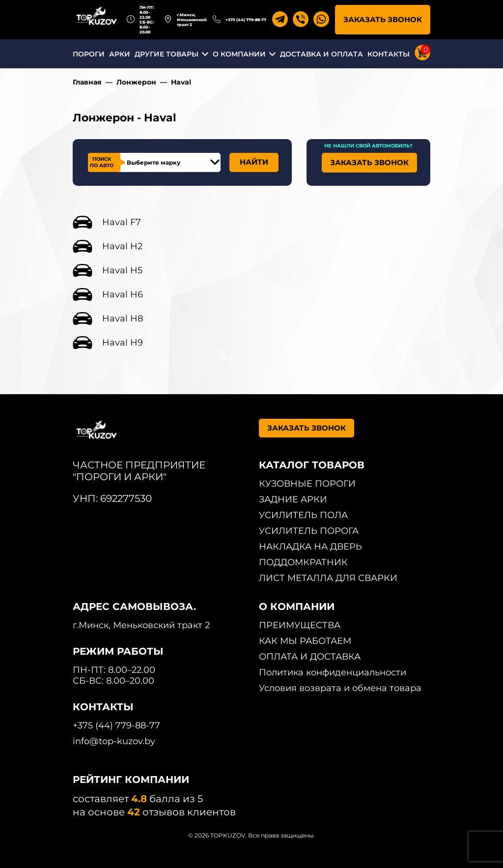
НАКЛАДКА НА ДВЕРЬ (310, 547)
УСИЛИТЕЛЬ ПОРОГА (309, 531)
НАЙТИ (254, 162)
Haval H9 (123, 343)
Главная (87, 82)
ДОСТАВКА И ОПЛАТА (321, 54)
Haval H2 (122, 246)
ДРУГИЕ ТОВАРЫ (167, 54)
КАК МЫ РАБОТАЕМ (305, 641)
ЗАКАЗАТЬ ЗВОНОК (383, 19)
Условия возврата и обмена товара (340, 688)
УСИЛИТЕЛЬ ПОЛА (303, 515)
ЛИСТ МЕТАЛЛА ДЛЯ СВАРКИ (328, 578)
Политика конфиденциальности (333, 672)
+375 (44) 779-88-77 (246, 20)
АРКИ (120, 54)
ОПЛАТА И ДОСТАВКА (310, 657)
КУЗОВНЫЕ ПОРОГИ (307, 484)
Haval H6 (123, 294)
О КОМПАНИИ (239, 54)
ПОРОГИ (89, 54)
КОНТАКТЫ (389, 54)
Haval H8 (123, 318)
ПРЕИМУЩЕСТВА (300, 625)
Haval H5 (122, 270)
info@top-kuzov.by (114, 741)
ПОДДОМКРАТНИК (303, 562)
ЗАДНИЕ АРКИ (293, 499)
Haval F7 (122, 222)
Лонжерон (136, 82)
